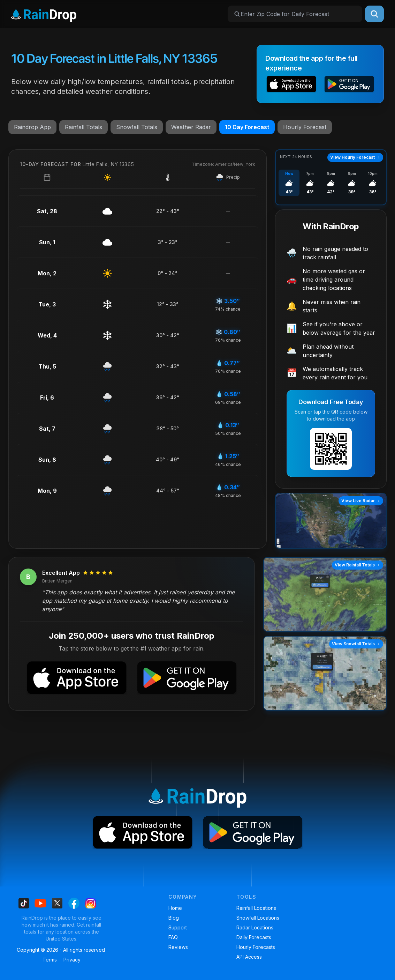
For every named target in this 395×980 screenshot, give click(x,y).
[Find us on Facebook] (74, 903)
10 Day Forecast (247, 127)
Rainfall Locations (256, 908)
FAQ (173, 937)
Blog (174, 918)
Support (178, 927)
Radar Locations (255, 927)
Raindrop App (32, 127)
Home (175, 908)
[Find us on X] (57, 903)
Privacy (72, 960)
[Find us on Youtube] (40, 903)
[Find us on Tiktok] (24, 903)
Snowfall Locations (258, 918)
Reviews (178, 947)
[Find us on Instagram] (91, 903)
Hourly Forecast (305, 127)
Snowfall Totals (137, 127)
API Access (249, 957)
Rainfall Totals (83, 127)
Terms (50, 960)
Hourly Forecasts (256, 947)
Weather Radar (191, 127)
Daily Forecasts (254, 937)
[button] (291, 85)
